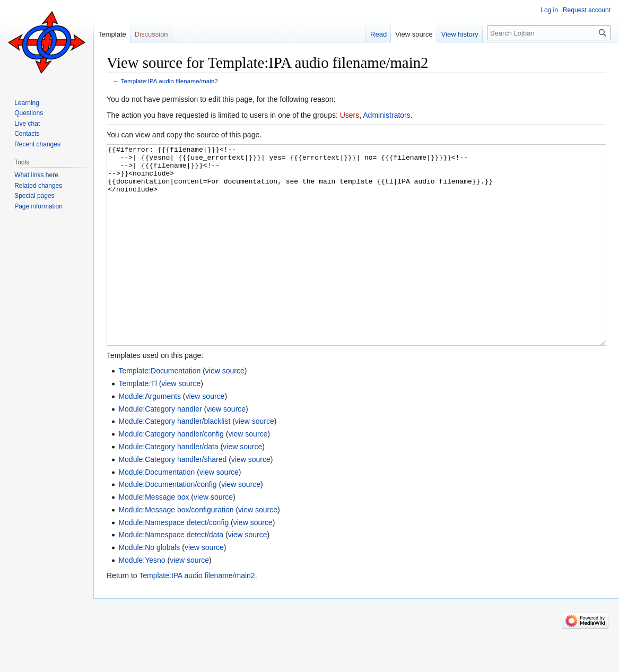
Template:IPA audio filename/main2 (169, 81)
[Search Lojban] (549, 33)
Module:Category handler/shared (172, 499)
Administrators (386, 115)
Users (350, 115)
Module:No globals (149, 587)
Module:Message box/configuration (176, 549)
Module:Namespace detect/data (171, 574)
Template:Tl (137, 423)
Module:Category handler (160, 449)
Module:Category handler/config (171, 474)
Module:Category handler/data (168, 486)
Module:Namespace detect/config (173, 562)
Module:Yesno (142, 600)
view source (225, 411)
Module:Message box (154, 537)
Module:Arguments (150, 436)
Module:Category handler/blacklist (174, 461)
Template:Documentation (159, 411)
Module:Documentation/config (167, 524)
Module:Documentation (156, 512)
